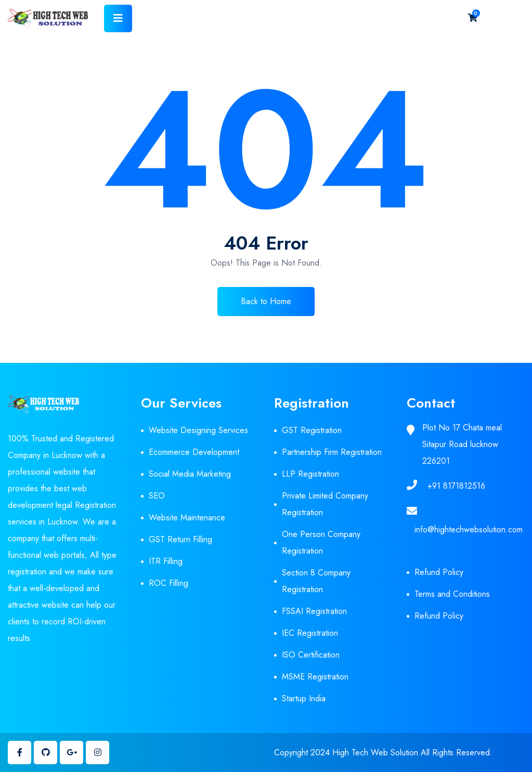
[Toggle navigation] (118, 18)
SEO (157, 496)
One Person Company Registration (321, 542)
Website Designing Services (198, 430)
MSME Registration (315, 677)
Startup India (304, 698)
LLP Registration (310, 474)
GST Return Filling (180, 539)
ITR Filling (166, 561)
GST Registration (312, 430)
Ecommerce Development (194, 452)
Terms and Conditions (452, 594)
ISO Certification (311, 655)
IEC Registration (310, 633)
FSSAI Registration (314, 611)
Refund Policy (439, 572)
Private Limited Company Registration (325, 504)
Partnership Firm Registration (332, 452)
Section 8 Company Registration (316, 581)
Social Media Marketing (190, 474)
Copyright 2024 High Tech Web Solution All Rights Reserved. (383, 753)
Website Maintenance (187, 518)
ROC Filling (168, 583)
